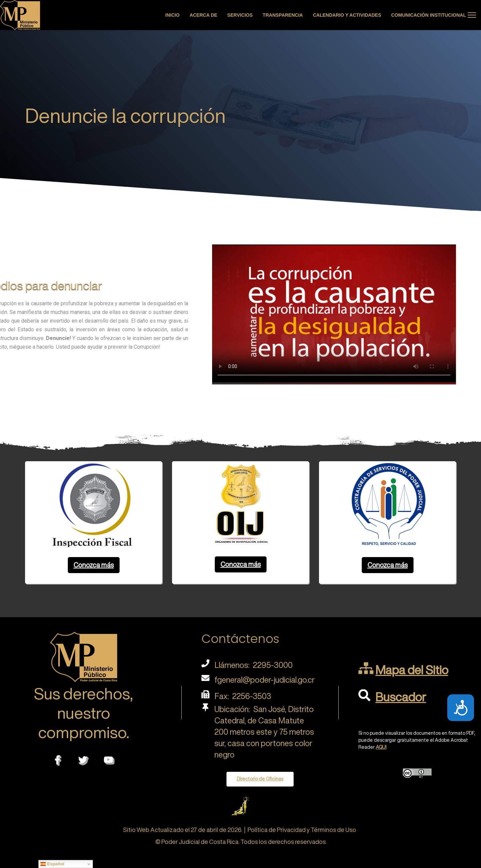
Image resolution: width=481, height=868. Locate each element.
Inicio (173, 15)
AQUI (381, 747)
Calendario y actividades (347, 15)
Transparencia (283, 15)
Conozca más (94, 565)
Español (52, 864)
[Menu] (472, 15)
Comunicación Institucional (429, 15)
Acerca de (204, 15)
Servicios (240, 15)
